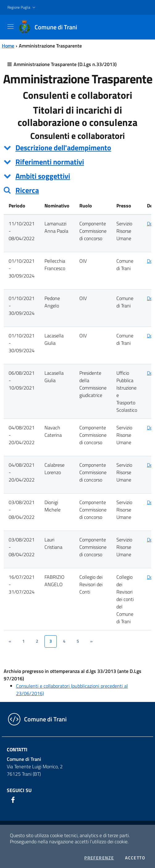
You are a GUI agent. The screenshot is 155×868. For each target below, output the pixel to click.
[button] (22, 8)
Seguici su (19, 790)
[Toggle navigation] (10, 27)
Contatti (17, 749)
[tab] (77, 148)
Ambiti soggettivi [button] (43, 176)
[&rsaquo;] (91, 641)
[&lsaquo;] (10, 641)
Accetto (135, 858)
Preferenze (99, 858)
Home (8, 46)
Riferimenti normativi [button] (50, 162)
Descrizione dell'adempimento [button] (63, 148)
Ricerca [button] (27, 190)
